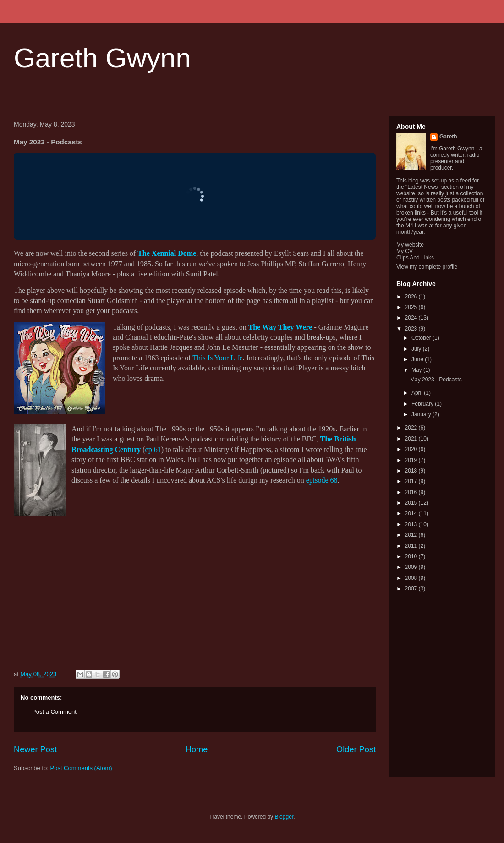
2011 (412, 546)
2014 (412, 513)
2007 (412, 589)
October (422, 338)
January (422, 414)
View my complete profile (427, 267)
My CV (405, 251)
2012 (412, 535)
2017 (412, 481)
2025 (412, 307)
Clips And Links (415, 258)
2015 (412, 503)
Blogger (284, 817)
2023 (412, 329)
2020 (412, 449)
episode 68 (322, 480)
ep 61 (153, 449)
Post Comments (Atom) (81, 768)
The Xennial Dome (167, 253)
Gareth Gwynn (102, 58)
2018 (412, 471)
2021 (412, 439)
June (418, 359)
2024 (412, 318)
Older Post (356, 749)
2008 (412, 578)
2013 (412, 524)
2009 (412, 567)
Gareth (448, 137)
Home (197, 749)
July (417, 349)
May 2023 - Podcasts (436, 380)
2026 (412, 297)
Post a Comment (54, 712)
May (417, 370)
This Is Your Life (217, 358)
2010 (412, 556)
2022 (412, 428)
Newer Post (35, 749)
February (423, 404)
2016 (412, 492)
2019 (412, 460)
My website (410, 245)
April (418, 393)
